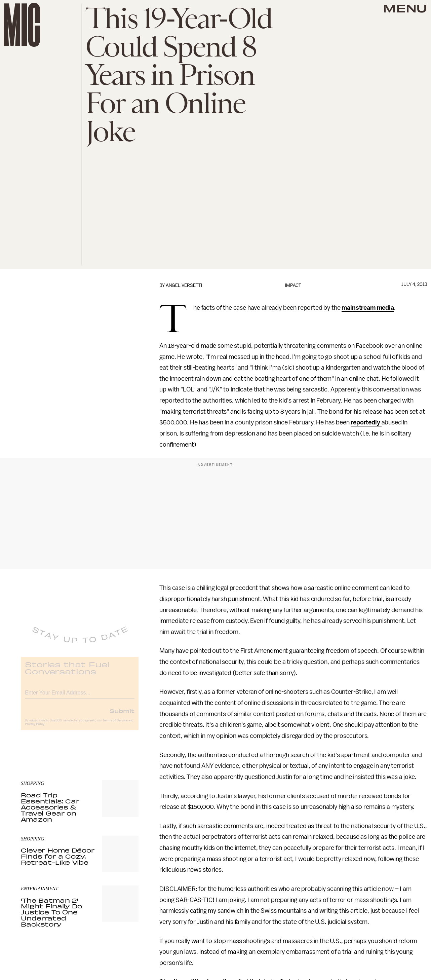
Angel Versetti (184, 285)
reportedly (366, 422)
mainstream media (368, 308)
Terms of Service (115, 725)
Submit (122, 716)
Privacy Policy (35, 729)
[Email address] (80, 697)
